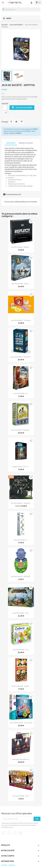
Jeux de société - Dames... (21, 686)
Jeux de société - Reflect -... (21, 247)
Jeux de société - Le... (21, 393)
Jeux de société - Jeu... (21, 650)
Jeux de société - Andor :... (21, 284)
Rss (9, 833)
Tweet (16, 122)
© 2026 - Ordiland (8, 865)
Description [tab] (11, 143)
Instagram (15, 833)
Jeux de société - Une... (21, 613)
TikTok (20, 833)
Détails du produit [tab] (26, 143)
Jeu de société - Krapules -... (21, 430)
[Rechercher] (21, 9)
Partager (11, 122)
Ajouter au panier (22, 108)
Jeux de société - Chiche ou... (21, 357)
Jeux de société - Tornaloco (21, 320)
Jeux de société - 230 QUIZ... (21, 576)
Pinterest (22, 122)
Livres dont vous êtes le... (21, 759)
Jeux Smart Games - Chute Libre (21, 723)
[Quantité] (4, 108)
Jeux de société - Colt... (21, 796)
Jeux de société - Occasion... (21, 503)
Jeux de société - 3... (21, 540)
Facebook (3, 833)
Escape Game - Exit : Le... (21, 467)
